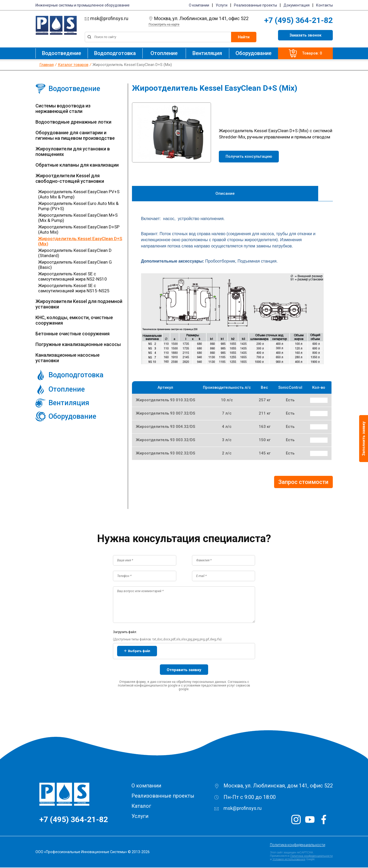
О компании (199, 5)
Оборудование (254, 53)
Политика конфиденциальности (298, 845)
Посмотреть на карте (164, 25)
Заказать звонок (305, 35)
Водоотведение (62, 53)
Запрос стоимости (303, 482)
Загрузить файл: (125, 633)
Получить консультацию (249, 156)
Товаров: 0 (305, 53)
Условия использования (289, 860)
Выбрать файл (137, 652)
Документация (297, 5)
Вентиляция (207, 53)
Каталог (141, 806)
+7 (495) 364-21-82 (298, 20)
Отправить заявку (184, 670)
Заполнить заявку (364, 439)
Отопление (164, 53)
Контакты (324, 5)
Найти (244, 37)
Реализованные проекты (255, 5)
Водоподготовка (115, 53)
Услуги (222, 5)
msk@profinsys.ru (107, 18)
